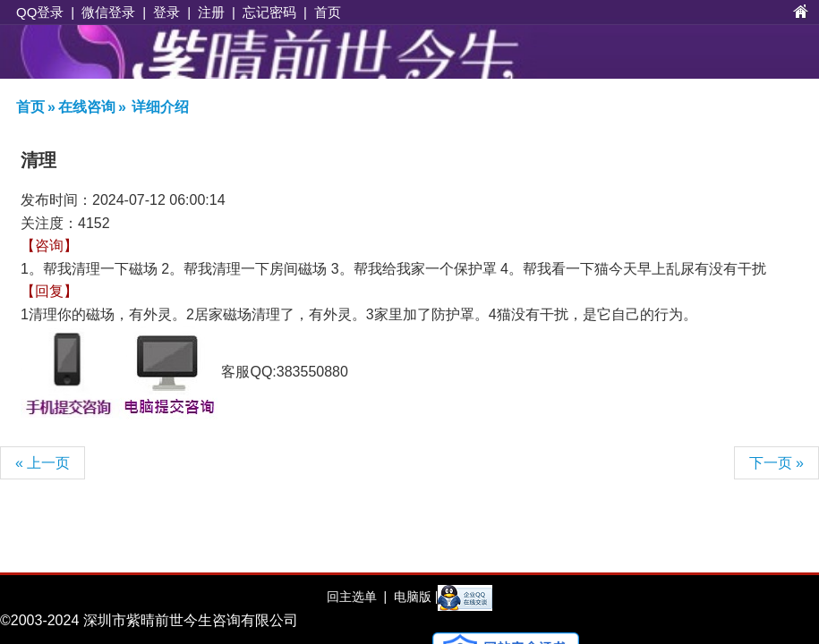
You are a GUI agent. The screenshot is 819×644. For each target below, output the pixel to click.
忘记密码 (269, 12)
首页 (328, 12)
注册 (211, 12)
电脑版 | (414, 597)
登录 (166, 12)
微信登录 (108, 12)
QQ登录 (40, 12)
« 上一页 (43, 463)
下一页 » (776, 463)
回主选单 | (357, 597)
